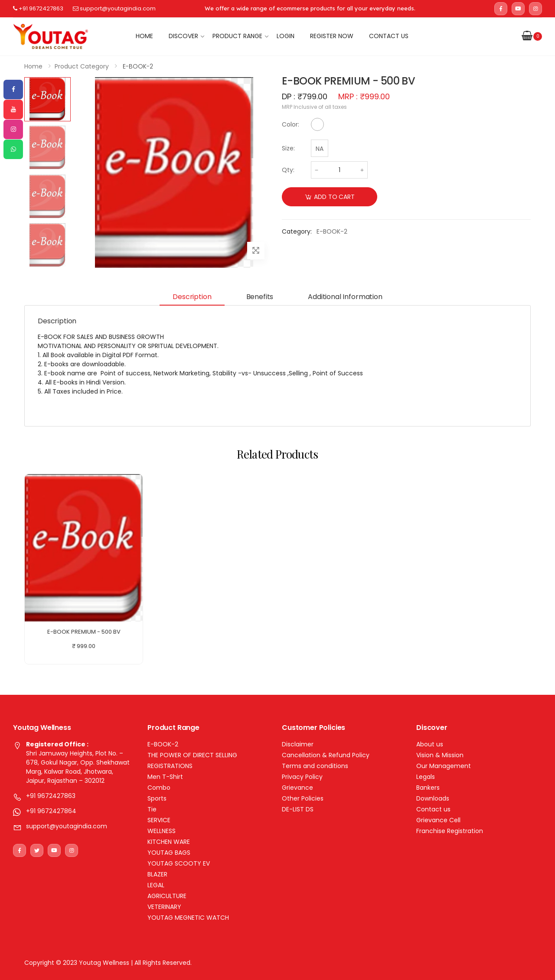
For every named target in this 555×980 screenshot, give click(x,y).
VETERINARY (164, 907)
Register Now (332, 36)
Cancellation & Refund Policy (326, 755)
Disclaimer (298, 744)
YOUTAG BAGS (169, 853)
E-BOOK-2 (163, 744)
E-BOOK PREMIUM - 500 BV (84, 632)
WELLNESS (162, 831)
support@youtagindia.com (114, 8)
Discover (183, 36)
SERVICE (159, 820)
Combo (159, 788)
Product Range (237, 36)
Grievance (297, 788)
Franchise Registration (450, 831)
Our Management (444, 766)
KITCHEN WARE (169, 842)
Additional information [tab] (345, 297)
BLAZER (157, 874)
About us (430, 744)
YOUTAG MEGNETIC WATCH (188, 918)
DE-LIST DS (298, 809)
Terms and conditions (315, 766)
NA (320, 149)
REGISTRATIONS (170, 766)
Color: (291, 124)
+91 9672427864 (51, 811)
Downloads (433, 798)
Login (286, 36)
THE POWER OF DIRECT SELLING (192, 755)
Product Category (82, 66)
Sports (157, 798)
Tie (152, 809)
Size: (288, 148)
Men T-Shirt (165, 777)
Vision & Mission (440, 755)
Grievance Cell (438, 820)
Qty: (288, 170)
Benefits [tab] (260, 297)
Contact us (389, 36)
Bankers (428, 788)
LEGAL (156, 885)
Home (144, 36)
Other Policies (303, 798)
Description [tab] (192, 297)
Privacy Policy (302, 777)
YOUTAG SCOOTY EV (179, 863)
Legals (426, 777)
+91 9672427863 (38, 8)
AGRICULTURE (167, 896)
